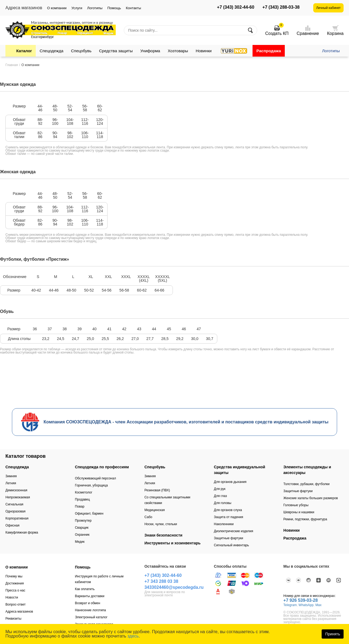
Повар (80, 506)
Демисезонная (16, 490)
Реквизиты (13, 619)
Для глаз (220, 496)
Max (319, 605)
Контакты (133, 8)
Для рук (220, 489)
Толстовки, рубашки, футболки (307, 484)
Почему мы (14, 576)
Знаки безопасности (163, 535)
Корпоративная (17, 518)
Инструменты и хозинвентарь (172, 543)
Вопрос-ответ (15, 604)
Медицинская (155, 510)
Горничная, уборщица (91, 485)
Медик (80, 542)
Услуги (77, 8)
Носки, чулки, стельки (161, 524)
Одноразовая (15, 511)
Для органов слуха (228, 510)
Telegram (290, 605)
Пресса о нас (15, 590)
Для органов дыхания (230, 482)
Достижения (15, 583)
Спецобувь (81, 51)
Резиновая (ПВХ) (157, 490)
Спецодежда (51, 51)
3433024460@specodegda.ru (174, 587)
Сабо (148, 517)
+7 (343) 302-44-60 (236, 7)
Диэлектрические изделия (233, 531)
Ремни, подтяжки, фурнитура (305, 519)
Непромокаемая (18, 497)
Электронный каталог (91, 617)
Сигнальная (14, 504)
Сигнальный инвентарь (231, 545)
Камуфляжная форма (22, 532)
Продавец (82, 499)
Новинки (204, 51)
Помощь (114, 8)
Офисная (12, 525)
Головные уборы (296, 505)
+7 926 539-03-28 (301, 600)
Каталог (24, 51)
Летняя (11, 483)
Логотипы (95, 8)
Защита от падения (228, 517)
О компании (57, 8)
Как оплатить (85, 589)
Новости (12, 597)
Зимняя (11, 476)
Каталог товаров (25, 456)
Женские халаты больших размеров (311, 498)
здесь (133, 636)
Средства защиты (116, 51)
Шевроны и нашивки (299, 512)
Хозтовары (178, 51)
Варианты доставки (90, 596)
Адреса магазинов (19, 612)
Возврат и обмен (87, 603)
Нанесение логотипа (90, 610)
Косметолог (83, 492)
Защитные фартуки (228, 538)
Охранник (82, 535)
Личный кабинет (328, 8)
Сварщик (82, 528)
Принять (333, 634)
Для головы (222, 503)
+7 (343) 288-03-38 (281, 7)
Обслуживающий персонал (95, 478)
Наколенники (224, 524)
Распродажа (269, 51)
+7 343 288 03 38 (161, 581)
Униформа (150, 51)
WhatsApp (306, 605)
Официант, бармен (89, 514)
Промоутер (83, 521)
